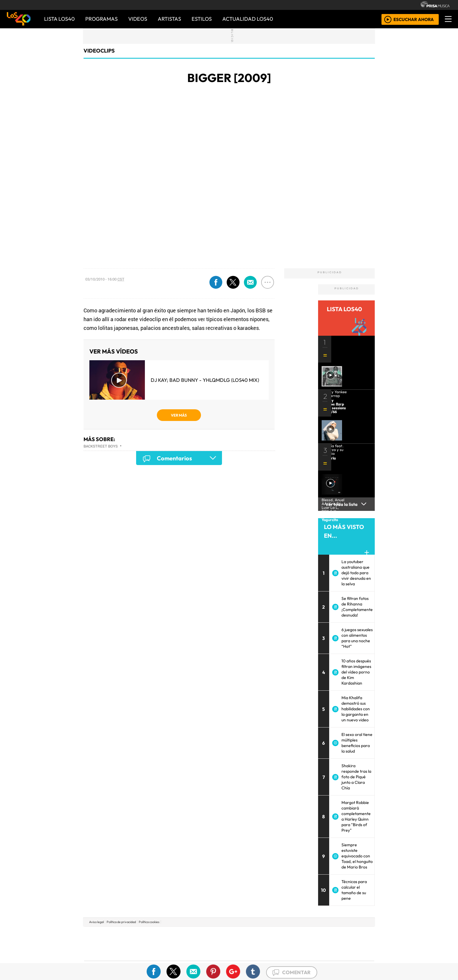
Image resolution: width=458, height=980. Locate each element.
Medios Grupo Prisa (110, 954)
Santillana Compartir (249, 935)
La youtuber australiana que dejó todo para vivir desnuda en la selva (356, 573)
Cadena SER (275, 935)
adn (313, 935)
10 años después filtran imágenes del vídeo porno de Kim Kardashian (356, 672)
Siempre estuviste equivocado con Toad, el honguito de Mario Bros (357, 856)
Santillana (218, 935)
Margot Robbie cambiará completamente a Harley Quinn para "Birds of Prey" (356, 816)
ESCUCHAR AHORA (414, 19)
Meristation (317, 960)
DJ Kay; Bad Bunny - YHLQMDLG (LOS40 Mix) (205, 380)
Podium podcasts (159, 951)
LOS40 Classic (297, 944)
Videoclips (99, 51)
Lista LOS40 (59, 19)
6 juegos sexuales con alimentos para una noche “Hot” (357, 638)
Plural (215, 960)
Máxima (280, 944)
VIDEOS (138, 19)
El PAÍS (162, 935)
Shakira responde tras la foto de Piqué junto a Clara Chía (356, 777)
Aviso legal (96, 922)
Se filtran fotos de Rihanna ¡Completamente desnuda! (357, 607)
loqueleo (289, 960)
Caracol (335, 935)
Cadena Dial (315, 944)
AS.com (294, 935)
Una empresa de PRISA (110, 940)
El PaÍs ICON (240, 960)
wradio (219, 944)
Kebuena (336, 944)
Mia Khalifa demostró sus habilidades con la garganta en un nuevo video (356, 709)
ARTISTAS (169, 19)
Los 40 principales (190, 935)
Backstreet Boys (101, 446)
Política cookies (149, 922)
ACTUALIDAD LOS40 (248, 19)
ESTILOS (202, 19)
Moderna (187, 960)
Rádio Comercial (343, 960)
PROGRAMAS (102, 19)
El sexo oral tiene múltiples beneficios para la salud (357, 743)
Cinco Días (242, 944)
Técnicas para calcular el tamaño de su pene (354, 890)
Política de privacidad (121, 922)
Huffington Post (170, 944)
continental (264, 944)
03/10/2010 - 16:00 (105, 279)
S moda (264, 960)
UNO (202, 944)
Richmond (159, 960)
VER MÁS (179, 415)
